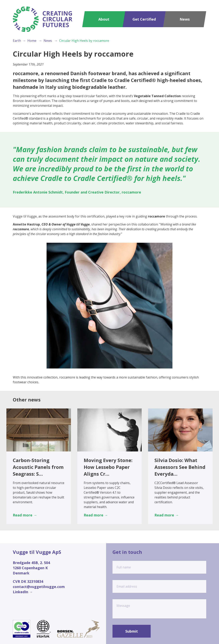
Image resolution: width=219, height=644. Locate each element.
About (104, 19)
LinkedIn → (23, 592)
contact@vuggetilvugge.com (39, 587)
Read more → (25, 515)
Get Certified (144, 19)
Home (32, 41)
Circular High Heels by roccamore (84, 41)
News (185, 19)
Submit (132, 631)
